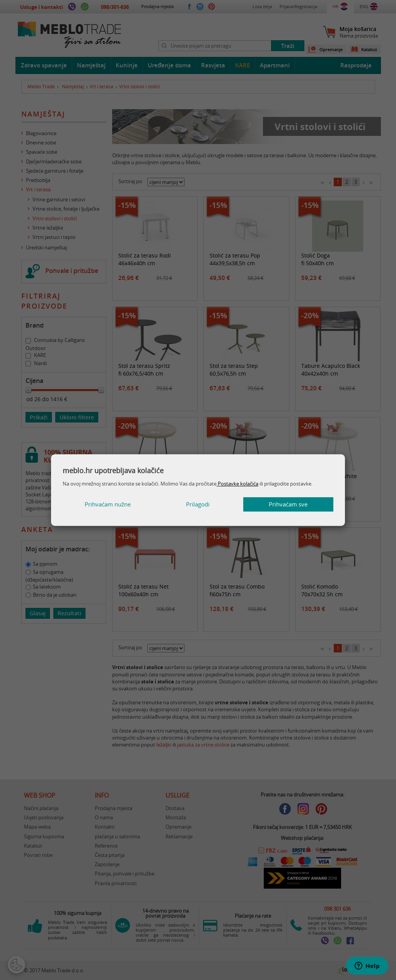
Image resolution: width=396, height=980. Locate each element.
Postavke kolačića (237, 484)
